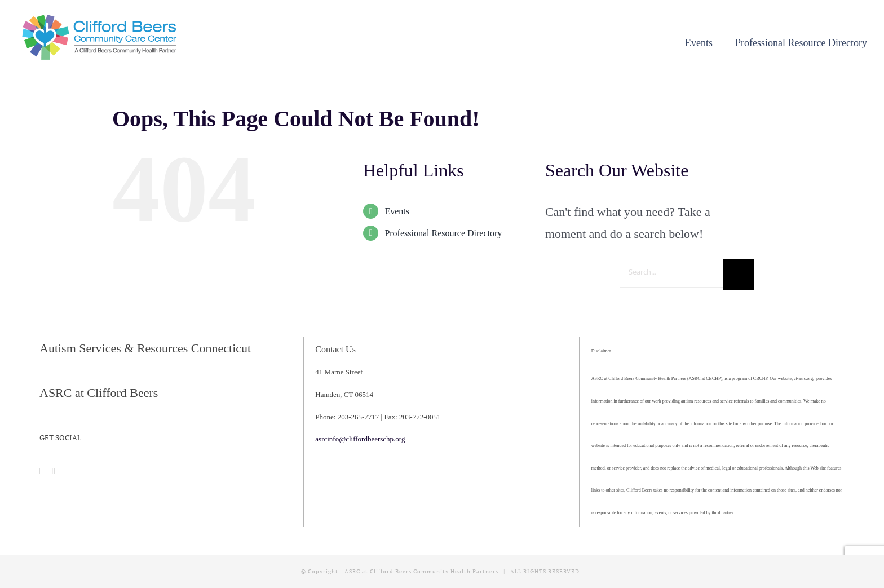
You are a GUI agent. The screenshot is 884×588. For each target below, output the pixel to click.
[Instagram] (54, 471)
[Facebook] (41, 471)
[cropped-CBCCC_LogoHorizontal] (101, 18)
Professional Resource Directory (443, 233)
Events (397, 211)
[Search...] (671, 272)
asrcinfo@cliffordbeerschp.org (360, 439)
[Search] (738, 274)
